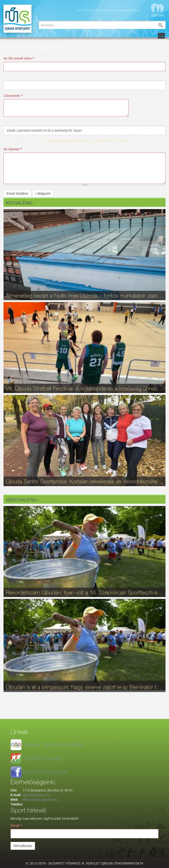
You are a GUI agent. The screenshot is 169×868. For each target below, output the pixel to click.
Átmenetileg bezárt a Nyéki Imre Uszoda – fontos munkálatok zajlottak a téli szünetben (84, 295)
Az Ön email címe (19, 58)
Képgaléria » (20, 203)
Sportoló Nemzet (42, 758)
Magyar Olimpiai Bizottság (53, 744)
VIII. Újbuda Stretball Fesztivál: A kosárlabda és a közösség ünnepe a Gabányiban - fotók (84, 388)
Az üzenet (13, 149)
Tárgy (9, 122)
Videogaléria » (23, 500)
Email (16, 825)
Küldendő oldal (16, 141)
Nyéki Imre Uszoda (45, 772)
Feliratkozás (23, 846)
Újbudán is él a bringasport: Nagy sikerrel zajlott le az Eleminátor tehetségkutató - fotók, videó (84, 687)
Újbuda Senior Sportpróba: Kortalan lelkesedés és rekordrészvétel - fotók (84, 481)
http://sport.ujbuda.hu (40, 799)
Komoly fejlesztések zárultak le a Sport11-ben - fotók (85, 141)
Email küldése (17, 193)
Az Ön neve (13, 77)
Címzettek (13, 96)
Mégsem (43, 193)
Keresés (164, 26)
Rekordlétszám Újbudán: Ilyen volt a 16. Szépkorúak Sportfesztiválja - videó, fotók (84, 592)
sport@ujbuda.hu (36, 795)
